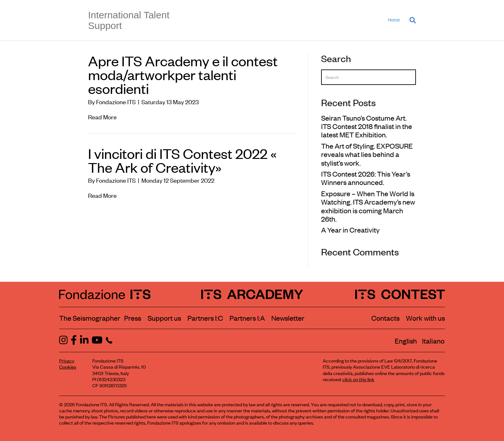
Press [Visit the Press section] (133, 318)
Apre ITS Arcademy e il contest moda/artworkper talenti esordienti (183, 74)
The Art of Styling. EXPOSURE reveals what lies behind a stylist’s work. (367, 154)
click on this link (358, 379)
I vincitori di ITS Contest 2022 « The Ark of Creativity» (182, 160)
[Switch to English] (406, 341)
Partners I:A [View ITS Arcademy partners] (247, 318)
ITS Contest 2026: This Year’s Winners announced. (366, 178)
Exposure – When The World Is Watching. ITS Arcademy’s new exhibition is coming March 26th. (368, 206)
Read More (102, 117)
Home (394, 20)
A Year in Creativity (350, 230)
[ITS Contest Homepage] (400, 294)
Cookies (68, 367)
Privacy (67, 360)
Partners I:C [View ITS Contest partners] (205, 318)
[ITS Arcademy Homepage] (252, 294)
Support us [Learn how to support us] (164, 318)
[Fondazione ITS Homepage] (105, 294)
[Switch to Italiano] (433, 341)
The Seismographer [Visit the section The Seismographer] (90, 318)
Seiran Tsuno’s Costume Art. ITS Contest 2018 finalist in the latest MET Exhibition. (367, 126)
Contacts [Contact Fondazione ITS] (385, 318)
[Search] (410, 20)
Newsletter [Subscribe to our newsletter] (288, 318)
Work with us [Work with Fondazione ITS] (425, 318)
